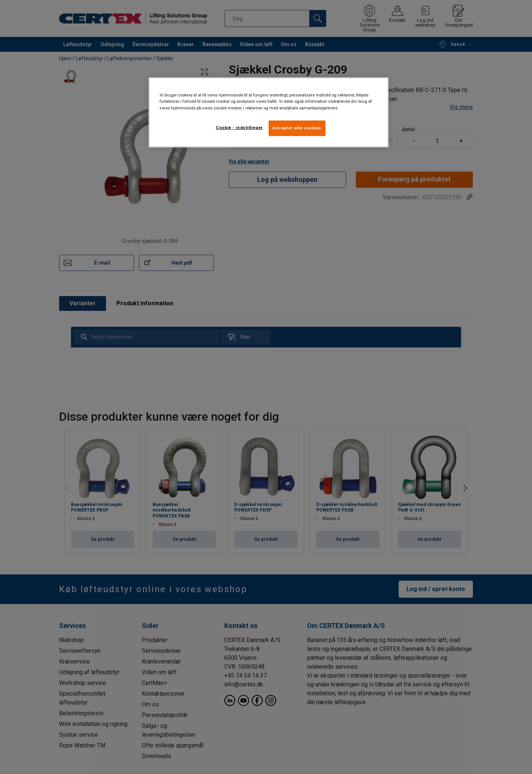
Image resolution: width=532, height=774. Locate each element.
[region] (269, 112)
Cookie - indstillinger (239, 128)
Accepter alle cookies (297, 128)
